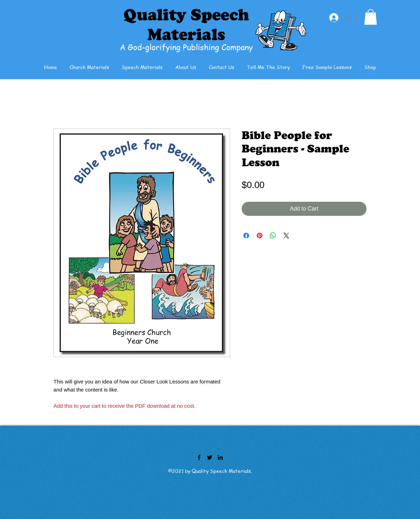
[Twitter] (210, 457)
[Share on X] (286, 236)
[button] (371, 17)
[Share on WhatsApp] (273, 236)
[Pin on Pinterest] (260, 236)
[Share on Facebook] (246, 236)
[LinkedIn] (220, 457)
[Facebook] (199, 457)
